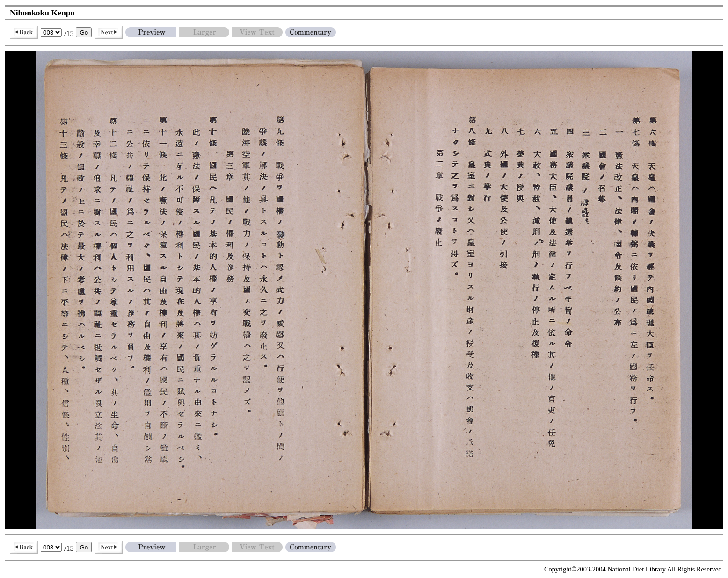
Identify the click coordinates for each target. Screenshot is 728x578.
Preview (151, 32)
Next (109, 32)
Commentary (311, 32)
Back (24, 32)
